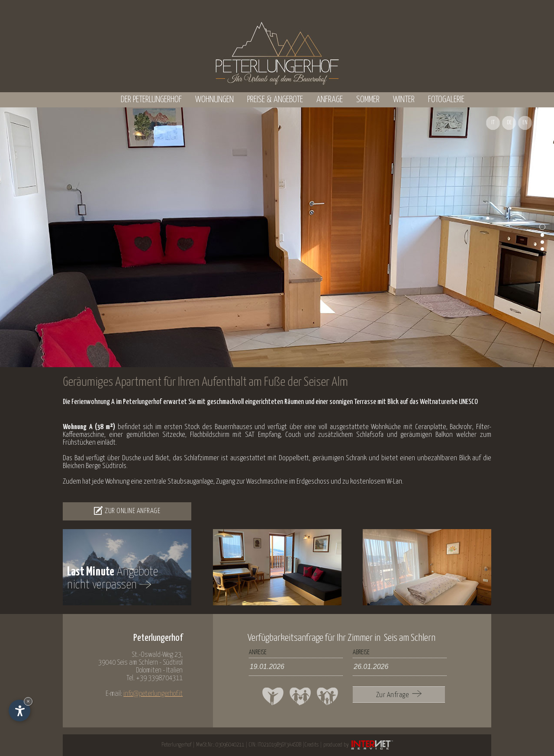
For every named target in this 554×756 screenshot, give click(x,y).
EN (525, 123)
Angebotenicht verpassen (113, 578)
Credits (312, 745)
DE (509, 123)
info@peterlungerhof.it (153, 694)
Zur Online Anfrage (127, 510)
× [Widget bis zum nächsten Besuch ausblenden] (28, 701)
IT (493, 123)
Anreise (258, 652)
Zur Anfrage (399, 695)
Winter (404, 100)
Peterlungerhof (176, 745)
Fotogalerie (446, 100)
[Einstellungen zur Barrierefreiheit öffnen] (19, 711)
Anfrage (330, 100)
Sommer (368, 100)
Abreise (361, 652)
